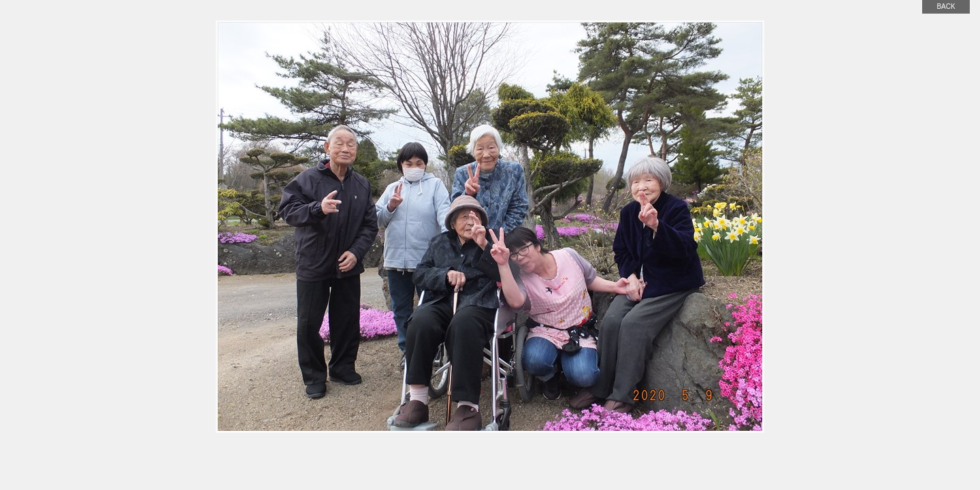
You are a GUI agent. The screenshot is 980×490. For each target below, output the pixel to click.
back (946, 6)
